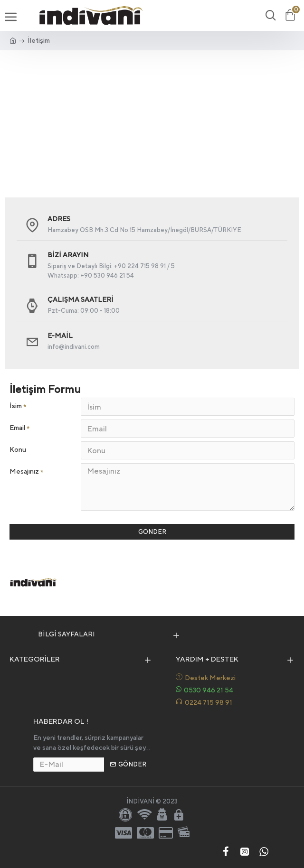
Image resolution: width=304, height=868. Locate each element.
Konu (18, 449)
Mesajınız (24, 471)
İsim (16, 406)
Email (17, 428)
